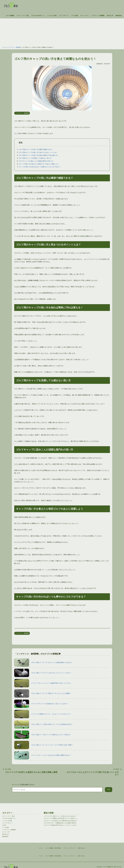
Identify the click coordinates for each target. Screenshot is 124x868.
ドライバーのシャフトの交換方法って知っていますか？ (41, 704)
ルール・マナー (84, 16)
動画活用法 (119, 16)
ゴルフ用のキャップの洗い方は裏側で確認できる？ (36, 149)
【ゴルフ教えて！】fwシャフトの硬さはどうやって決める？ (43, 735)
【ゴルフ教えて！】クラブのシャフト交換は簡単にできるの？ (43, 663)
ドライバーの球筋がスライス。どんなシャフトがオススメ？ (43, 714)
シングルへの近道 (52, 16)
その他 (4, 825)
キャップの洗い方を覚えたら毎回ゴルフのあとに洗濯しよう (39, 164)
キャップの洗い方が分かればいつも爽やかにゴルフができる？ (39, 167)
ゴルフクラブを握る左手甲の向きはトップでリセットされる (60, 825)
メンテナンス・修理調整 (98, 16)
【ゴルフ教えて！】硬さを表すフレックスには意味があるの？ (43, 724)
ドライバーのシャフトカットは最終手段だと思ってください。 (43, 683)
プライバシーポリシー (69, 856)
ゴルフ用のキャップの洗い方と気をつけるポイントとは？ (38, 152)
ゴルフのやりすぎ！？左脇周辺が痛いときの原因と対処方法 (60, 823)
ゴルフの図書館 (10, 16)
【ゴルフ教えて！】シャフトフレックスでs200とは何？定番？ (44, 745)
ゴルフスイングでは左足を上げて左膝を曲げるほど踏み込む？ (61, 821)
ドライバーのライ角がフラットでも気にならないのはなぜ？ (60, 816)
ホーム (4, 47)
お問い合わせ (81, 856)
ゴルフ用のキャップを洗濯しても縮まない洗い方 (35, 158)
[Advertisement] (62, 31)
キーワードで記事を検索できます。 (24, 785)
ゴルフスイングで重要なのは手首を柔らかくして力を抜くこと (61, 818)
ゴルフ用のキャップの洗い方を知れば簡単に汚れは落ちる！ (39, 155)
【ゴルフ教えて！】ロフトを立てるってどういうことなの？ (43, 673)
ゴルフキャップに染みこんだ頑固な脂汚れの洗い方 (36, 161)
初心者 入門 (110, 16)
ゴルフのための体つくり (38, 16)
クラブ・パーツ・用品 (23, 16)
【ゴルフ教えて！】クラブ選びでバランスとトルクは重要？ (43, 693)
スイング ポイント (64, 16)
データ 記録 (75, 16)
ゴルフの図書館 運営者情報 (53, 856)
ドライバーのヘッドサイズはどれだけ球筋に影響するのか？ (43, 755)
